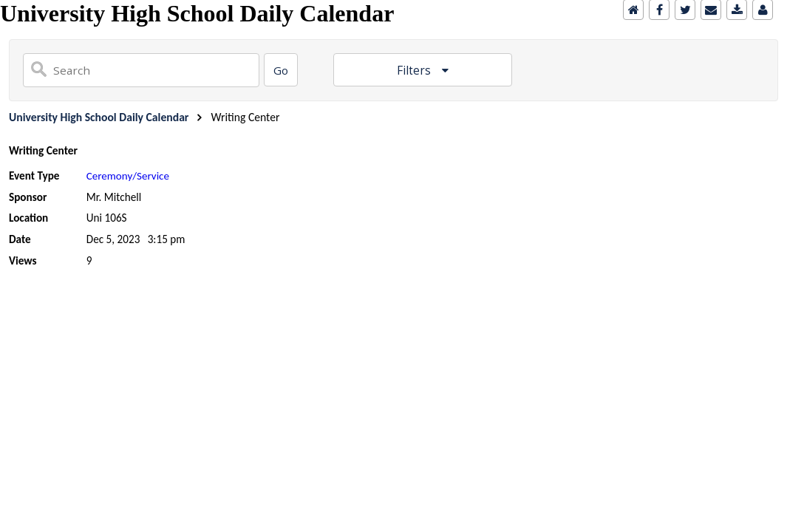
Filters (415, 71)
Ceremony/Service (128, 176)
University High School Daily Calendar (99, 117)
